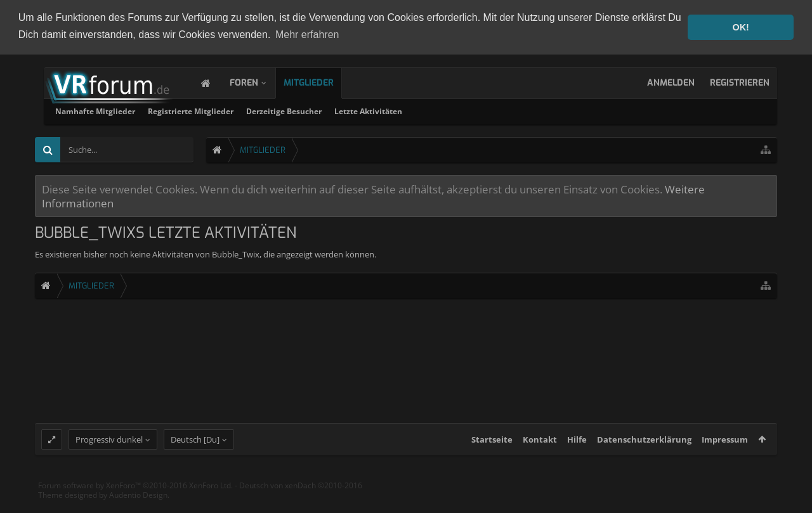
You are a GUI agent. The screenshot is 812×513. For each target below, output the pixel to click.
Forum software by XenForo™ (135, 494)
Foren (257, 82)
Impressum (725, 448)
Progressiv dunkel (109, 448)
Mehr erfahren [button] (307, 35)
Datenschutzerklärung (644, 448)
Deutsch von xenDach (301, 494)
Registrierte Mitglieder (353, 111)
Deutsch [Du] (195, 448)
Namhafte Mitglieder (258, 111)
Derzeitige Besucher (446, 111)
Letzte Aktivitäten (531, 111)
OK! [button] (740, 27)
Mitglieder (321, 82)
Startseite (492, 448)
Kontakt (540, 448)
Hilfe (577, 448)
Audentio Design (138, 504)
